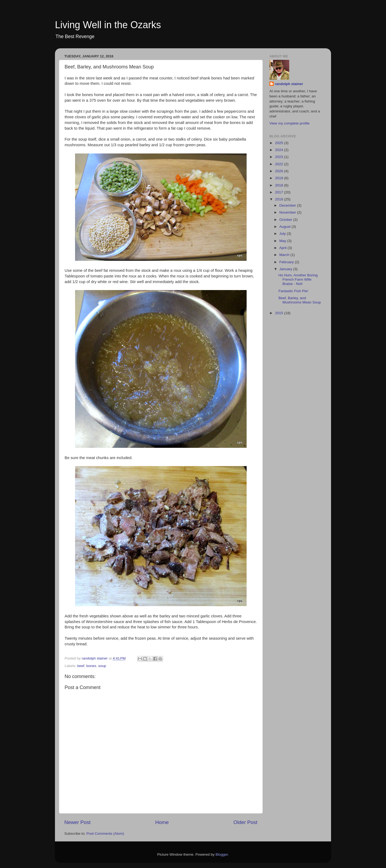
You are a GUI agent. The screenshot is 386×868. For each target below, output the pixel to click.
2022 (280, 164)
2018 (280, 185)
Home (162, 822)
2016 (280, 199)
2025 (280, 143)
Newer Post (77, 822)
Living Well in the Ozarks (108, 25)
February (287, 262)
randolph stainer (289, 84)
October (286, 220)
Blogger (222, 854)
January (286, 269)
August (285, 227)
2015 (280, 313)
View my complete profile (289, 123)
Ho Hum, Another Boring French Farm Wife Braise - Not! (298, 279)
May (283, 241)
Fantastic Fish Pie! (293, 291)
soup (102, 666)
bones (91, 666)
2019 (280, 178)
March (285, 255)
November (288, 212)
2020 (280, 171)
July (283, 234)
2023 (280, 157)
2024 (280, 150)
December (288, 205)
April (283, 248)
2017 (280, 192)
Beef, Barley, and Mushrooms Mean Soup (300, 300)
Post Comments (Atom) (105, 834)
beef (81, 666)
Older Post (245, 822)
